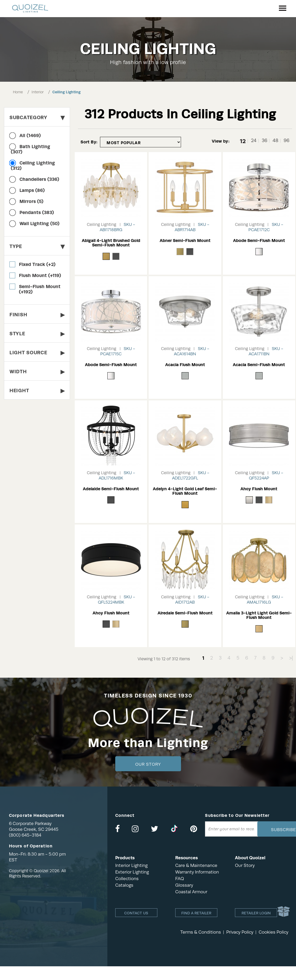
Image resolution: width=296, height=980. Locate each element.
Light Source (37, 353)
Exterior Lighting (132, 872)
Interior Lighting (131, 865)
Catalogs (124, 885)
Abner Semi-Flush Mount (185, 241)
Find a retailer (196, 913)
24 (254, 141)
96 (287, 141)
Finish (37, 315)
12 (243, 141)
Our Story (148, 764)
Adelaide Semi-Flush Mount (111, 489)
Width (37, 372)
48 (275, 141)
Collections (127, 879)
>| (291, 658)
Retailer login (256, 913)
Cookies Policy (274, 932)
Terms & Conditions (201, 932)
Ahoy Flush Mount (259, 489)
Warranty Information (197, 872)
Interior (38, 92)
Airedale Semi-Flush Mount (185, 613)
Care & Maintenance (196, 865)
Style (37, 334)
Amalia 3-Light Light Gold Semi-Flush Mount (259, 615)
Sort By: (89, 142)
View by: (221, 141)
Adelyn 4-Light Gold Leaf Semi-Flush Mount (185, 491)
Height (37, 390)
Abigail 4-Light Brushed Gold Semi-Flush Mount (111, 243)
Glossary (184, 885)
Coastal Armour (191, 892)
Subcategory (37, 117)
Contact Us (136, 913)
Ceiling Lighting (66, 92)
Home (18, 92)
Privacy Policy (240, 932)
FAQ (180, 879)
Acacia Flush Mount (185, 365)
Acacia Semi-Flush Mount (259, 365)
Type (37, 246)
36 (265, 141)
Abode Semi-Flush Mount (259, 241)
